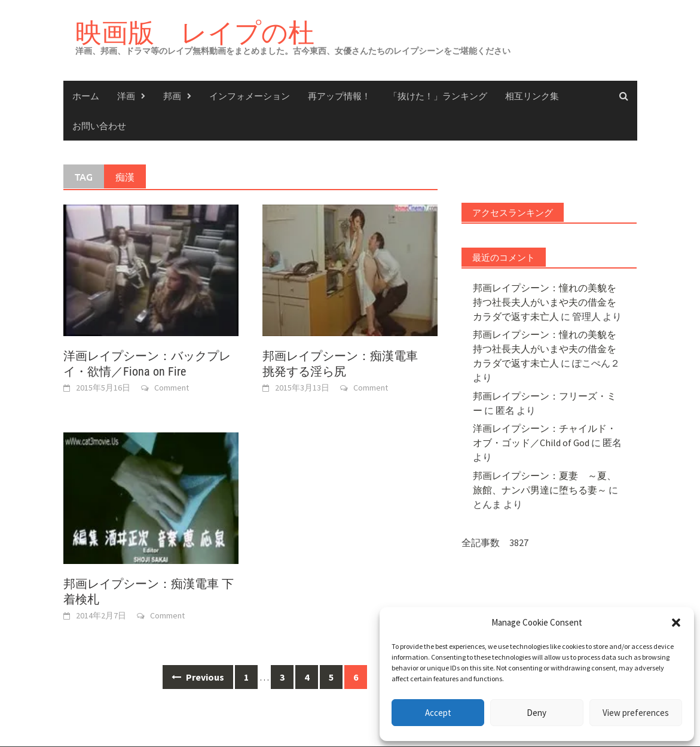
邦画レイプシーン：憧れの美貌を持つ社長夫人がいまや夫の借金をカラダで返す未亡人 (545, 302)
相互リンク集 (532, 96)
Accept (438, 713)
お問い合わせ (99, 126)
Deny (537, 713)
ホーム (86, 96)
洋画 (126, 96)
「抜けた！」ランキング (438, 96)
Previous (198, 677)
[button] (676, 623)
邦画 (172, 96)
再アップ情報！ (339, 96)
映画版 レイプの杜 (195, 32)
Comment (172, 388)
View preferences (636, 713)
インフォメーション (250, 96)
